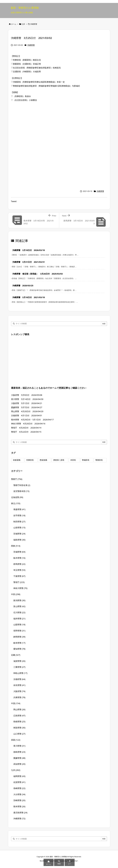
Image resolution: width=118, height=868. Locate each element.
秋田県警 (19, 522)
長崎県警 (19, 788)
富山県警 (19, 606)
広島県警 (19, 716)
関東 (16, 546)
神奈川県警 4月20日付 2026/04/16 (28, 424)
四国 (16, 740)
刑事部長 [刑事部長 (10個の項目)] (30, 460)
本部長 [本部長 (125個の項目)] (73, 460)
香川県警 (19, 746)
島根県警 (19, 722)
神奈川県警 (20, 588)
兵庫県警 (19, 697)
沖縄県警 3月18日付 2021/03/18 (29, 297)
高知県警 (19, 764)
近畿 (16, 655)
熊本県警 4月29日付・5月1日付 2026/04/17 (32, 420)
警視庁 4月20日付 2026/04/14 (26, 428)
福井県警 (19, 619)
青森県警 (19, 509)
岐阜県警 (19, 643)
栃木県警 (19, 558)
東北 (16, 503)
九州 (23, 24)
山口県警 (19, 734)
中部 (16, 594)
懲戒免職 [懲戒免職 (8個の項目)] (43, 460)
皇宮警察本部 (21, 491)
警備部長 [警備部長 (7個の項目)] (86, 460)
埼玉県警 (19, 570)
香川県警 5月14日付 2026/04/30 (27, 399)
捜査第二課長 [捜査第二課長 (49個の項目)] (59, 460)
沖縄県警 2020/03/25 (23, 286)
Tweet (14, 201)
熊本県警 (19, 806)
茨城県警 (19, 552)
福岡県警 (19, 776)
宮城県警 (19, 534)
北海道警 (17, 497)
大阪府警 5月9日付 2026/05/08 (27, 395)
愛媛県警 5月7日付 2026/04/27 (27, 407)
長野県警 (19, 631)
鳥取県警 (19, 728)
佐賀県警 (19, 782)
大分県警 (19, 794)
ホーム (14, 24)
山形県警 (19, 528)
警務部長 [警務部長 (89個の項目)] (99, 460)
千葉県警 (19, 576)
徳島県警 (19, 752)
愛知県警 (19, 649)
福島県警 (19, 540)
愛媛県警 (19, 758)
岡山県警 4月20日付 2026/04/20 (27, 411)
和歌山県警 (20, 673)
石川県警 (19, 612)
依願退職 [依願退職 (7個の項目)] (17, 460)
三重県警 (19, 667)
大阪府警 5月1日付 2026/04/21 (27, 403)
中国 (16, 703)
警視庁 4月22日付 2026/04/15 (26, 432)
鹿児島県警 (20, 813)
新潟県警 (19, 600)
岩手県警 (19, 515)
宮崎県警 (19, 800)
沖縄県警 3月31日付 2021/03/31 (29, 262)
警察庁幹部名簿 (22, 485)
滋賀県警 (19, 661)
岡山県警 (19, 709)
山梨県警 (19, 625)
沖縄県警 (34, 24)
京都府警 (19, 679)
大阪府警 (19, 691)
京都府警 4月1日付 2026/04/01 (27, 415)
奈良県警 (19, 685)
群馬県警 (19, 564)
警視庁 (19, 582)
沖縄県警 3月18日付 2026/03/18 (29, 250)
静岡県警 (19, 637)
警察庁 (17, 479)
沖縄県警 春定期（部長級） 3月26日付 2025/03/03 (38, 274)
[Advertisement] (59, 125)
